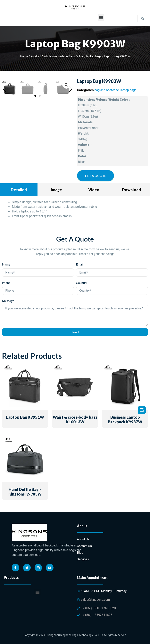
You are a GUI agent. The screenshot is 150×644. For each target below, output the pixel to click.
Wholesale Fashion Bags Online (64, 56)
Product (36, 56)
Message (8, 301)
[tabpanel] (75, 212)
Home (24, 56)
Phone (6, 283)
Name (6, 264)
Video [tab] (94, 190)
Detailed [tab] (19, 190)
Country (81, 283)
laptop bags (94, 56)
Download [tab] (131, 190)
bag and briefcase (107, 90)
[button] (101, 17)
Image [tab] (56, 190)
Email (80, 264)
